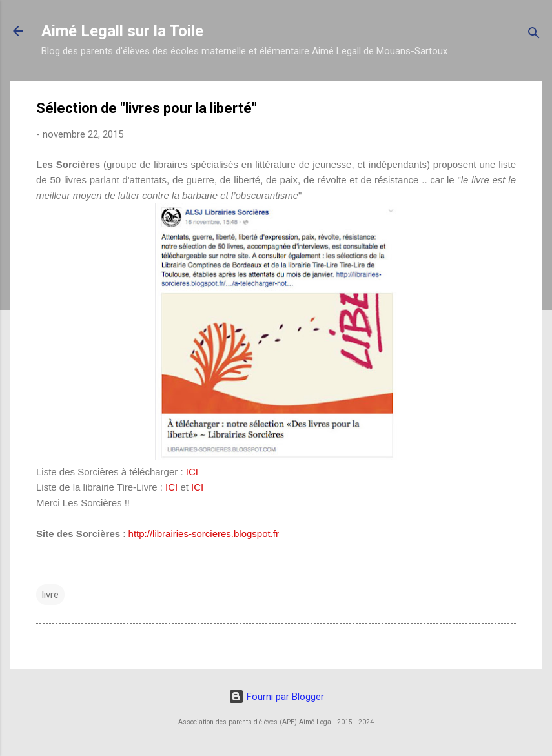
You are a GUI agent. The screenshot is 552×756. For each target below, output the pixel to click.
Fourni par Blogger (276, 697)
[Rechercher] (534, 35)
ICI (192, 472)
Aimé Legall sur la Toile (122, 31)
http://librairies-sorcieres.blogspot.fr (204, 534)
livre (50, 595)
